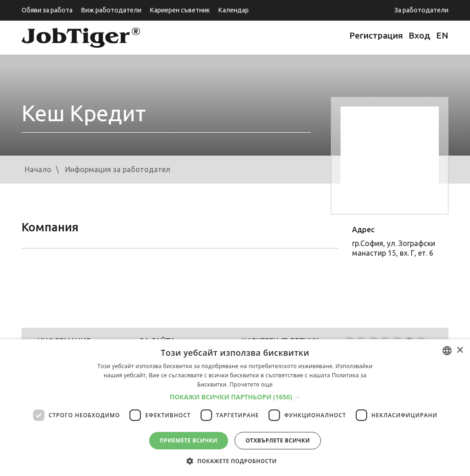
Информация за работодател (118, 169)
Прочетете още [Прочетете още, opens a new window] (251, 384)
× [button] (460, 350)
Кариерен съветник (180, 10)
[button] (235, 397)
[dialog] (235, 408)
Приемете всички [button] (189, 440)
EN (442, 35)
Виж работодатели (111, 10)
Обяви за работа (47, 10)
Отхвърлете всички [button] (278, 440)
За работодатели (421, 10)
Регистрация (376, 35)
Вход (420, 35)
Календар (233, 10)
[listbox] (447, 351)
